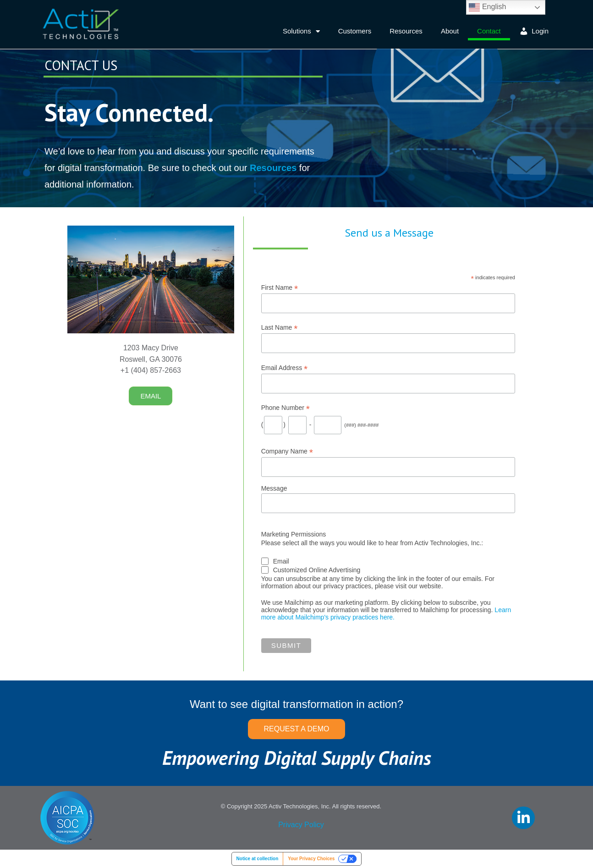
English (487, 7)
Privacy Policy (301, 825)
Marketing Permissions (294, 534)
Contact (489, 31)
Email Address (285, 368)
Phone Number (286, 408)
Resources (406, 31)
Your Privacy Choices (311, 859)
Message (274, 488)
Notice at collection (258, 859)
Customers (355, 31)
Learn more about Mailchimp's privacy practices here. (386, 614)
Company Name (287, 451)
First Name (280, 288)
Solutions (301, 31)
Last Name (280, 328)
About (450, 31)
